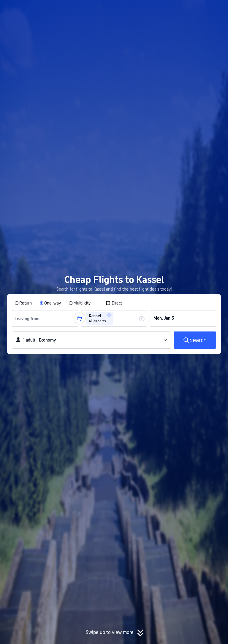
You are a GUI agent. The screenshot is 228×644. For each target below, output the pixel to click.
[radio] (23, 303)
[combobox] (29, 318)
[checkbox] (114, 303)
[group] (45, 318)
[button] (179, 10)
